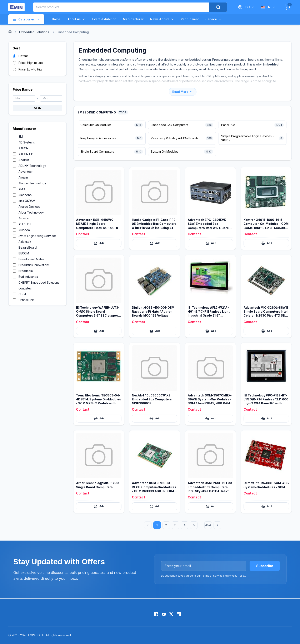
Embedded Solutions (34, 32)
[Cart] (287, 7)
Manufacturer (133, 19)
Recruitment (190, 19)
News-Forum (162, 19)
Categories (26, 19)
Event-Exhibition (104, 19)
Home (56, 19)
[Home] (10, 32)
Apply (38, 108)
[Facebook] (156, 614)
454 (208, 525)
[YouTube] (164, 614)
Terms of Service (212, 576)
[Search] (218, 7)
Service (214, 19)
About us (77, 19)
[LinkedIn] (179, 614)
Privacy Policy (237, 576)
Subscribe (265, 566)
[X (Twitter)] (171, 614)
